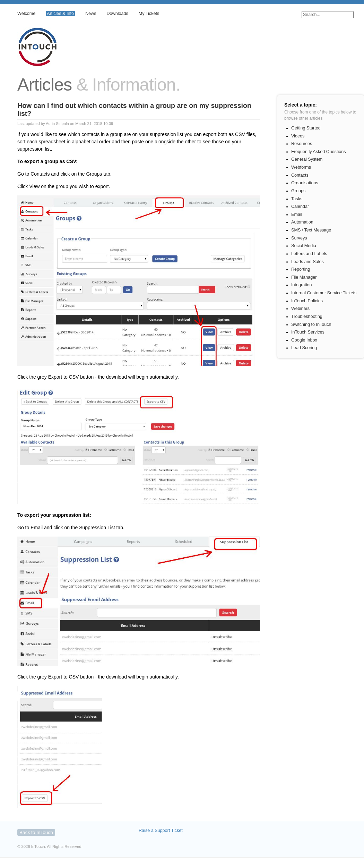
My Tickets (149, 14)
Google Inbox (304, 340)
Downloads (117, 14)
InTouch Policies (307, 301)
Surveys (299, 238)
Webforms (301, 167)
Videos (298, 136)
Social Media (304, 246)
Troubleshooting (307, 317)
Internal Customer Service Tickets (324, 293)
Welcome (26, 14)
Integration (302, 285)
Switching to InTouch (311, 325)
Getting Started (306, 128)
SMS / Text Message (311, 230)
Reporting (301, 269)
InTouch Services (308, 332)
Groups (298, 191)
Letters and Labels (309, 254)
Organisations (305, 183)
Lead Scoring (304, 348)
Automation (302, 222)
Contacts (300, 175)
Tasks (297, 199)
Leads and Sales (307, 262)
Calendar (300, 207)
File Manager (304, 277)
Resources (302, 144)
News (91, 14)
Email (297, 214)
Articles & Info (60, 14)
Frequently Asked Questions (319, 152)
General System (307, 159)
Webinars (300, 309)
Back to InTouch (36, 832)
